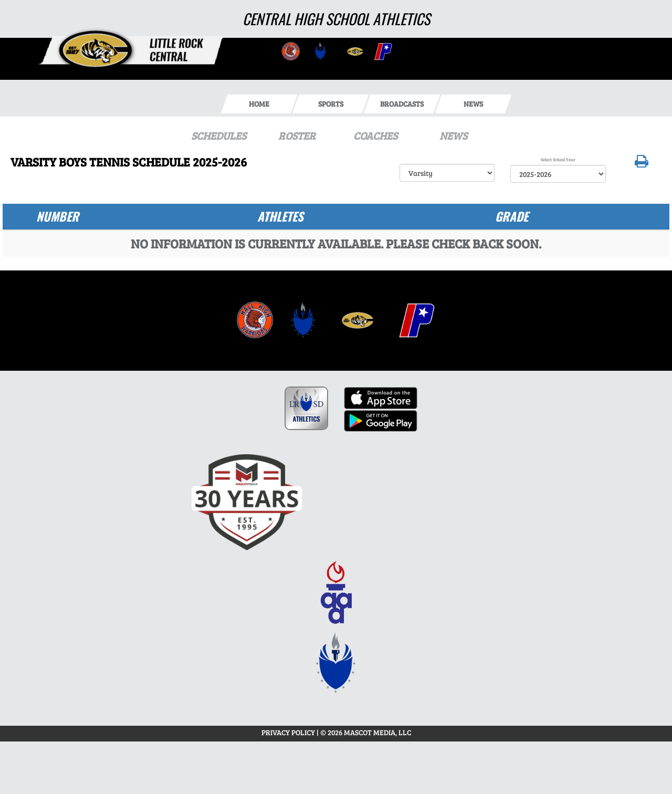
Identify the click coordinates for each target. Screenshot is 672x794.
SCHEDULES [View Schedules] (219, 135)
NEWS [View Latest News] (453, 135)
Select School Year (558, 159)
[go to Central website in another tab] (290, 51)
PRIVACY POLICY (288, 732)
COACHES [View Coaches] (375, 135)
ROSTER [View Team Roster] (297, 135)
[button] (642, 164)
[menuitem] (255, 320)
